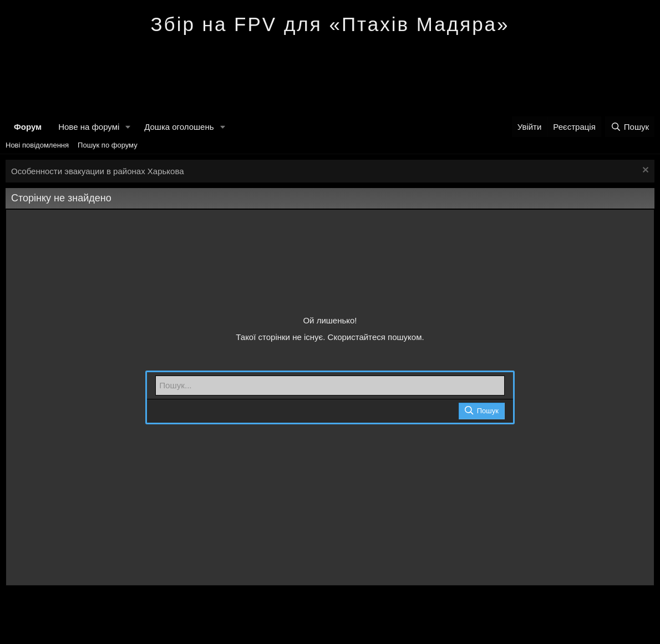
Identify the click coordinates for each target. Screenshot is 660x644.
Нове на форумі (89, 127)
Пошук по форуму (108, 145)
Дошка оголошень (179, 127)
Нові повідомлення (37, 145)
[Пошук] (630, 127)
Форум (28, 127)
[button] (128, 127)
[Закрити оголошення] (644, 171)
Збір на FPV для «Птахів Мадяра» (330, 24)
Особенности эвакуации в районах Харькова (98, 171)
